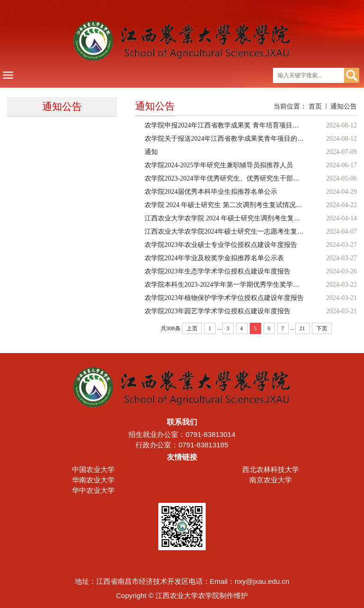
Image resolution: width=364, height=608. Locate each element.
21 (302, 328)
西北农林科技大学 (271, 469)
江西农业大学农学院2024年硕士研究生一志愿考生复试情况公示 (237, 231)
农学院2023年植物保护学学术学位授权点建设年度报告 (224, 298)
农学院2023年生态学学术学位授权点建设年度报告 (218, 271)
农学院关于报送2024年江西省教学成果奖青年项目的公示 (227, 139)
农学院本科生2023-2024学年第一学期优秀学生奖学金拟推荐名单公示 (245, 285)
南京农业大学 (271, 480)
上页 (192, 328)
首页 (315, 106)
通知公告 (344, 106)
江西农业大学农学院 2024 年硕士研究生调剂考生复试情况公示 (236, 218)
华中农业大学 (93, 490)
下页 (322, 328)
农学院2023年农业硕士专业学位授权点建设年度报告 (221, 245)
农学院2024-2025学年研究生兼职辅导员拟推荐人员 (219, 165)
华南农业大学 (93, 480)
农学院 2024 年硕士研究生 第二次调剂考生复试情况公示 (227, 205)
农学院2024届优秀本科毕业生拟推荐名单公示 (211, 192)
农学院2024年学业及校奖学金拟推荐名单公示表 (214, 258)
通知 (151, 152)
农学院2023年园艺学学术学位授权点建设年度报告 (218, 311)
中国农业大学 (93, 469)
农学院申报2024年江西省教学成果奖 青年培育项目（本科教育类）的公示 (252, 125)
